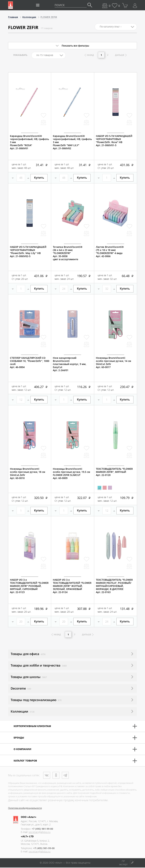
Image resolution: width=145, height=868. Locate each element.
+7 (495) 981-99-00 (42, 829)
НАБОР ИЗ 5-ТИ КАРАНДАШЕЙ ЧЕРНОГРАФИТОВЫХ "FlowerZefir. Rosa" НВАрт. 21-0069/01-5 (114, 141)
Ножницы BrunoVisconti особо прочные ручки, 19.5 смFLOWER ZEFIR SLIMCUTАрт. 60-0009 (71, 474)
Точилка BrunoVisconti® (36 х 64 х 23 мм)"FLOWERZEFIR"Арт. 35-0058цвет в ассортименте (68, 253)
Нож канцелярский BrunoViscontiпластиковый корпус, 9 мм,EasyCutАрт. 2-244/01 (70, 364)
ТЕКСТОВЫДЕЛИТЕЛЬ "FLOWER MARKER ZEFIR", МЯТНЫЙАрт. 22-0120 (114, 472)
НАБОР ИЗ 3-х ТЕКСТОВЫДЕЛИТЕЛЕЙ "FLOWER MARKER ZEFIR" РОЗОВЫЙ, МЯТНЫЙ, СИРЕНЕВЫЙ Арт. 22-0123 (29, 586)
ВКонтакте (47, 776)
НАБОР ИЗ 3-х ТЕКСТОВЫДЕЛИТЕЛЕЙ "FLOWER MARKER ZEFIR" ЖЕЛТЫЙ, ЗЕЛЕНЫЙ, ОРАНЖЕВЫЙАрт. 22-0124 (72, 586)
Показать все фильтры (75, 46)
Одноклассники (56, 776)
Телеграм (65, 776)
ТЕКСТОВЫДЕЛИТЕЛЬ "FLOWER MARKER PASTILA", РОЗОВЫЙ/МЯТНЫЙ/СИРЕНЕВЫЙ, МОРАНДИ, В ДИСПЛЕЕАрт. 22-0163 (114, 586)
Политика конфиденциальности (25, 808)
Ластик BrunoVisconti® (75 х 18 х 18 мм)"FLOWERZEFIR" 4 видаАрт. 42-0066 (110, 252)
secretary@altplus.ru (40, 833)
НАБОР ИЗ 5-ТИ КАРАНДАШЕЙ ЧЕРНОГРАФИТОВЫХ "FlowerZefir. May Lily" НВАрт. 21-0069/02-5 (28, 252)
